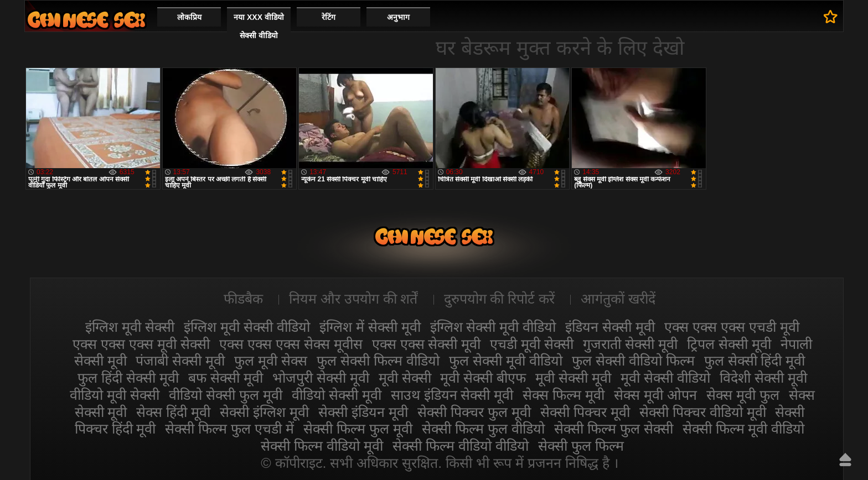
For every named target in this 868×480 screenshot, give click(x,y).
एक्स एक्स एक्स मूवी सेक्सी (141, 344)
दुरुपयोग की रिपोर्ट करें (500, 299)
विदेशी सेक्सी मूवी (763, 378)
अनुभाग (398, 17)
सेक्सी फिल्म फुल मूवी (358, 429)
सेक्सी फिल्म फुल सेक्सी (614, 429)
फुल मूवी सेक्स (271, 361)
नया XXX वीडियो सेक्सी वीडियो (259, 26)
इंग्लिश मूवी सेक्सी (130, 327)
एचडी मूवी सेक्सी (532, 344)
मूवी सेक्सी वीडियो (665, 378)
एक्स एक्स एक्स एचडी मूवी (732, 327)
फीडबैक (243, 299)
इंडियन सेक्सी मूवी (610, 327)
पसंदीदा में (831, 17)
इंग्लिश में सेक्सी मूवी (370, 327)
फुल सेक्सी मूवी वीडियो (506, 361)
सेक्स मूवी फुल (743, 395)
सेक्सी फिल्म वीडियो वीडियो (461, 446)
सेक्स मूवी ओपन (655, 395)
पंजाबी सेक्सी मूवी (180, 361)
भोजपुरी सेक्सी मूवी (321, 378)
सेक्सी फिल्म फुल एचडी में (229, 429)
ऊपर (845, 460)
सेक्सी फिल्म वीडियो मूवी (322, 446)
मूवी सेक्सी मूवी (573, 378)
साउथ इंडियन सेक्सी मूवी (452, 395)
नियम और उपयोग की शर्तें (353, 299)
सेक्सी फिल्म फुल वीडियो (483, 429)
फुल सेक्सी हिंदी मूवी (755, 361)
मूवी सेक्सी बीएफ (483, 378)
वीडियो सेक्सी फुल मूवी (226, 395)
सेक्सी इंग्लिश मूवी (264, 412)
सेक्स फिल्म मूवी (564, 395)
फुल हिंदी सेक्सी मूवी (128, 378)
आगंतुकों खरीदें (618, 299)
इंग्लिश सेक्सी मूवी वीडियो (493, 327)
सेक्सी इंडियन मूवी (363, 412)
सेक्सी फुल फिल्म (581, 446)
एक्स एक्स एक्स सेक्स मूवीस (291, 344)
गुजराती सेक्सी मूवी (630, 344)
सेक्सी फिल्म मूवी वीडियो (744, 429)
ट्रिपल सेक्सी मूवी (729, 344)
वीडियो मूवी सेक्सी (115, 395)
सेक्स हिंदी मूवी (173, 412)
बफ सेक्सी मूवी (226, 378)
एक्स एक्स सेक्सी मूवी (427, 344)
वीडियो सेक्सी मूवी (337, 395)
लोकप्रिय (189, 17)
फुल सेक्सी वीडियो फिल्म (633, 361)
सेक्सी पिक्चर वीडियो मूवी (703, 412)
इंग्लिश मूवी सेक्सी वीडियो (247, 327)
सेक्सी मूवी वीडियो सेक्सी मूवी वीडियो (86, 20)
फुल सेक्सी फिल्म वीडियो (378, 361)
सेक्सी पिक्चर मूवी (585, 412)
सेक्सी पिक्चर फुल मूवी (474, 412)
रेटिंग (329, 17)
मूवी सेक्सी (405, 378)
